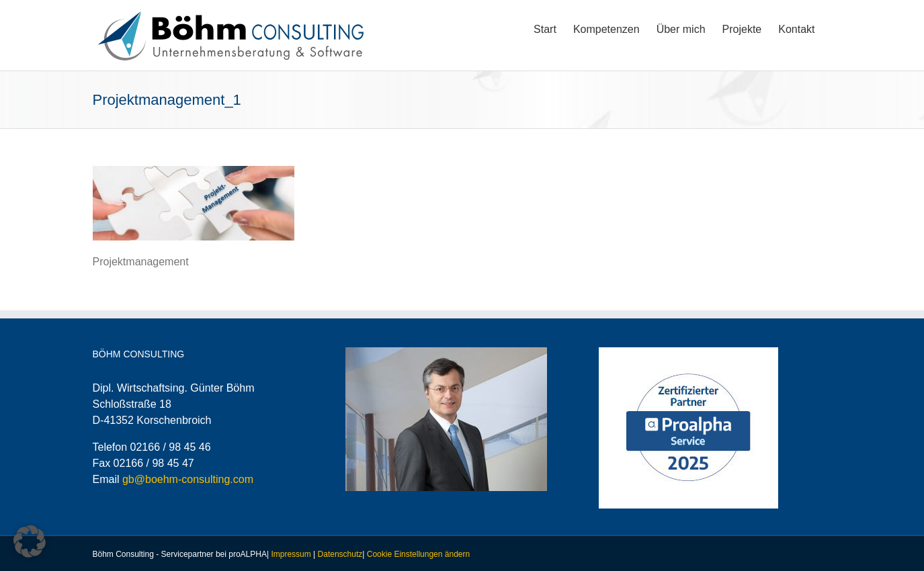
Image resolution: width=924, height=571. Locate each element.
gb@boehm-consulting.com (188, 479)
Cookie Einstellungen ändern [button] (418, 554)
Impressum (291, 554)
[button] (30, 541)
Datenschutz (340, 554)
